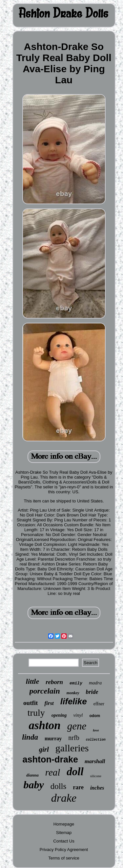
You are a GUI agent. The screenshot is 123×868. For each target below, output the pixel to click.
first (49, 703)
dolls (59, 786)
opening (59, 715)
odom (95, 716)
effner (99, 704)
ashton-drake (51, 760)
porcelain (45, 691)
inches (97, 788)
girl (44, 749)
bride (92, 692)
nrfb (74, 738)
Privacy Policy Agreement (64, 850)
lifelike (74, 701)
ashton (44, 725)
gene (77, 726)
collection (96, 740)
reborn (54, 682)
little (32, 681)
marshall (95, 761)
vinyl (78, 715)
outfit (31, 703)
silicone (96, 776)
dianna (32, 775)
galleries (72, 748)
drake (64, 798)
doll (75, 772)
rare (78, 787)
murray (53, 738)
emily (76, 683)
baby (33, 785)
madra (95, 683)
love (96, 730)
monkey (73, 693)
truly (36, 713)
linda (30, 737)
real (53, 772)
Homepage (64, 824)
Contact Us (64, 841)
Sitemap (64, 833)
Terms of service (64, 858)
